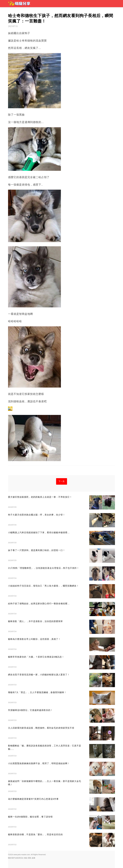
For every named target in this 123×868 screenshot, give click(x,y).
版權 (34, 858)
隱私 (30, 858)
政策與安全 (19, 858)
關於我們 (11, 858)
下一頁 (62, 481)
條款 (26, 858)
